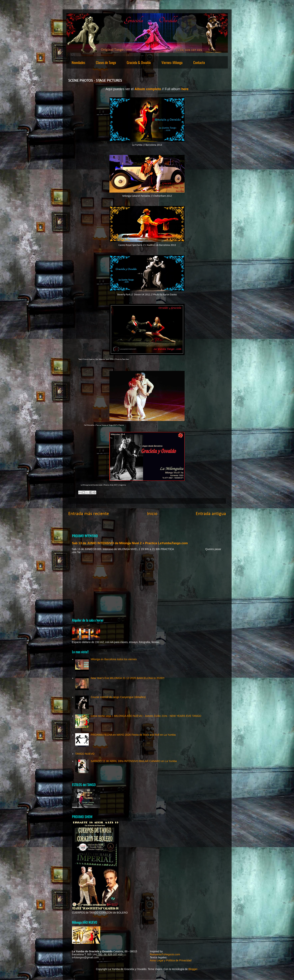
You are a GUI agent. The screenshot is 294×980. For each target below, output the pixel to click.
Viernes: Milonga (172, 62)
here (185, 89)
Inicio (152, 514)
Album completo (148, 89)
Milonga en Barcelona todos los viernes (114, 659)
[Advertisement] (147, 586)
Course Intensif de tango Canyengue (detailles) (118, 697)
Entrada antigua (211, 514)
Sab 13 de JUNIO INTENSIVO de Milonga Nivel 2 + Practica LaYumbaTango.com (130, 543)
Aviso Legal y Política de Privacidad (171, 960)
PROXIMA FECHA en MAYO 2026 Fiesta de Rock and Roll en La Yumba (133, 735)
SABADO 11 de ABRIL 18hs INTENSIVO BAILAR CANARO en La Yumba (134, 761)
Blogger (193, 969)
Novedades (78, 62)
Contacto (199, 62)
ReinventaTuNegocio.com (165, 954)
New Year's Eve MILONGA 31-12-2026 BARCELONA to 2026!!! (128, 678)
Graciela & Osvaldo (139, 62)
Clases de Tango (106, 62)
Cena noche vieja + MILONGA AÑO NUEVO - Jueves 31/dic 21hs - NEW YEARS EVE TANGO (146, 716)
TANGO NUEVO (85, 754)
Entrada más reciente (89, 514)
